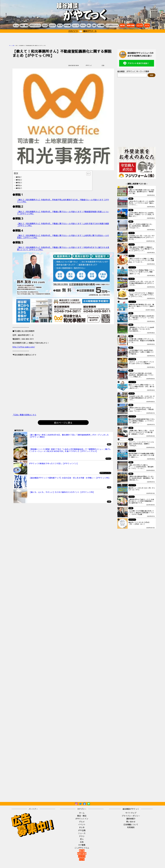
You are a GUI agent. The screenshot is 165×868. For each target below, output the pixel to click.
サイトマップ (131, 813)
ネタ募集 (101, 25)
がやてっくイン (35, 25)
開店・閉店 (24, 25)
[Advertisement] (82, 39)
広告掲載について (131, 824)
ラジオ (147, 25)
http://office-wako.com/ (24, 347)
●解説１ (19, 177)
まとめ (60, 25)
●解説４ (19, 185)
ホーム (16, 25)
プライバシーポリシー (131, 816)
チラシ (83, 25)
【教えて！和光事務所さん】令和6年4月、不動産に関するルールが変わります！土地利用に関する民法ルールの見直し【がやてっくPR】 (63, 236)
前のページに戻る (63, 423)
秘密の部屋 (131, 25)
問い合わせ (131, 822)
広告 (94, 25)
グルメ (45, 25)
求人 (89, 25)
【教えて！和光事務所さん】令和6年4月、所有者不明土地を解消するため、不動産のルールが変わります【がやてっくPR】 (63, 201)
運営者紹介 (131, 819)
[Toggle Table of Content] (87, 174)
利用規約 (131, 827)
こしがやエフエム (112, 25)
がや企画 (67, 25)
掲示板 (122, 25)
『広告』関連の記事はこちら (24, 415)
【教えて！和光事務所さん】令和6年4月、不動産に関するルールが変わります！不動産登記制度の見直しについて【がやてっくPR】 (63, 213)
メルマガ (140, 25)
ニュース (76, 25)
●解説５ (19, 188)
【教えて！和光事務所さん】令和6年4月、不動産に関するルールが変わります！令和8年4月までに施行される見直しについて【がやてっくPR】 (63, 248)
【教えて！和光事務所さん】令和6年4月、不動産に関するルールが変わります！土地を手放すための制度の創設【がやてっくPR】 (63, 224)
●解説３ (19, 183)
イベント (52, 25)
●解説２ (19, 180)
